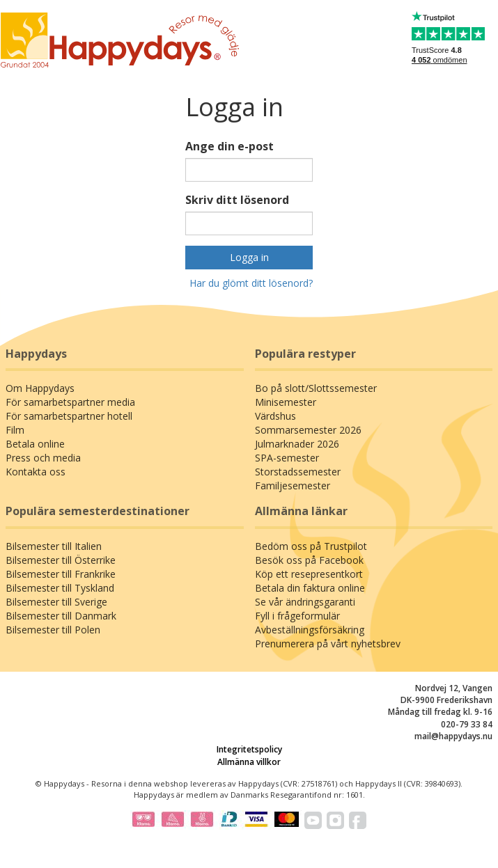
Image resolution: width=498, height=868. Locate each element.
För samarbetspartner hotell (69, 416)
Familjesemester (293, 486)
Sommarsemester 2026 (308, 430)
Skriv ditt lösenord (237, 200)
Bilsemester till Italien (54, 546)
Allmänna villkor (249, 762)
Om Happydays (40, 388)
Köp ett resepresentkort (309, 574)
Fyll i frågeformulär (297, 616)
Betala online (35, 444)
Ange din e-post (229, 146)
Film (15, 430)
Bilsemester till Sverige (56, 602)
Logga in (249, 257)
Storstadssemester (298, 472)
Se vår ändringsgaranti (305, 602)
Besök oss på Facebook (309, 560)
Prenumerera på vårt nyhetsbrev (328, 644)
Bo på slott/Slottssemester (316, 388)
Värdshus (275, 416)
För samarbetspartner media (70, 402)
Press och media (43, 458)
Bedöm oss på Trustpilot (311, 546)
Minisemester (286, 402)
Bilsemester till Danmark (61, 616)
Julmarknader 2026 (297, 444)
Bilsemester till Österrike (61, 560)
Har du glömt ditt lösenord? (251, 283)
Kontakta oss (36, 472)
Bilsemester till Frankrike (61, 574)
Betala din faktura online (310, 588)
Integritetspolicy (249, 749)
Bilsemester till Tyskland (60, 588)
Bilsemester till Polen (53, 630)
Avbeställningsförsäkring (310, 630)
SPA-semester (287, 458)
